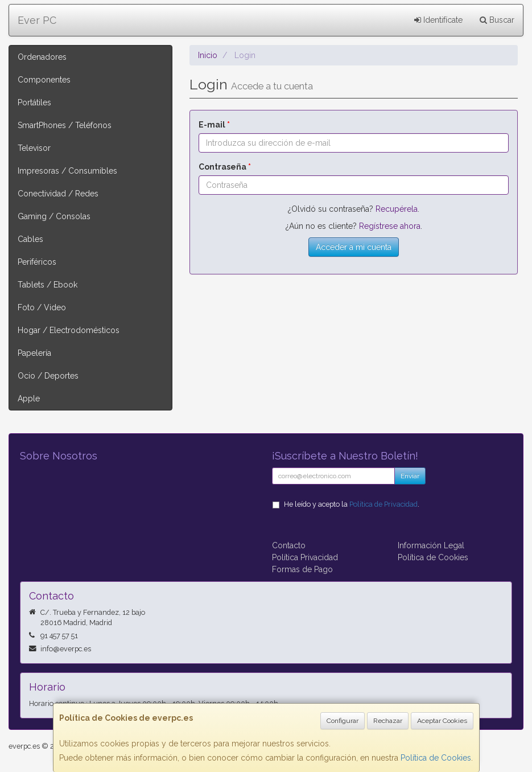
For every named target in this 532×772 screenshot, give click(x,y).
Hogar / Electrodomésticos (69, 330)
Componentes (44, 80)
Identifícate (438, 20)
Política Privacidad (305, 557)
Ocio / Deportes (48, 376)
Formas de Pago (302, 569)
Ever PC (37, 20)
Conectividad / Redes (58, 194)
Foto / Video (42, 307)
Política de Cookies (436, 758)
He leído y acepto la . (352, 504)
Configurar (343, 721)
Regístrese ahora (390, 226)
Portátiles (34, 102)
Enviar (410, 476)
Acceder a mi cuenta (354, 247)
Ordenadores (42, 57)
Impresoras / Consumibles (67, 171)
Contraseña (225, 167)
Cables (30, 239)
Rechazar (388, 721)
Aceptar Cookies (442, 721)
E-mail (214, 125)
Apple (29, 399)
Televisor (34, 148)
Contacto (289, 545)
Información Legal (431, 545)
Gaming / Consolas (54, 216)
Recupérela (397, 209)
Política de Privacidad (383, 504)
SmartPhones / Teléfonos (65, 125)
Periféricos (37, 262)
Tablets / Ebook (48, 285)
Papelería (34, 353)
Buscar (497, 20)
